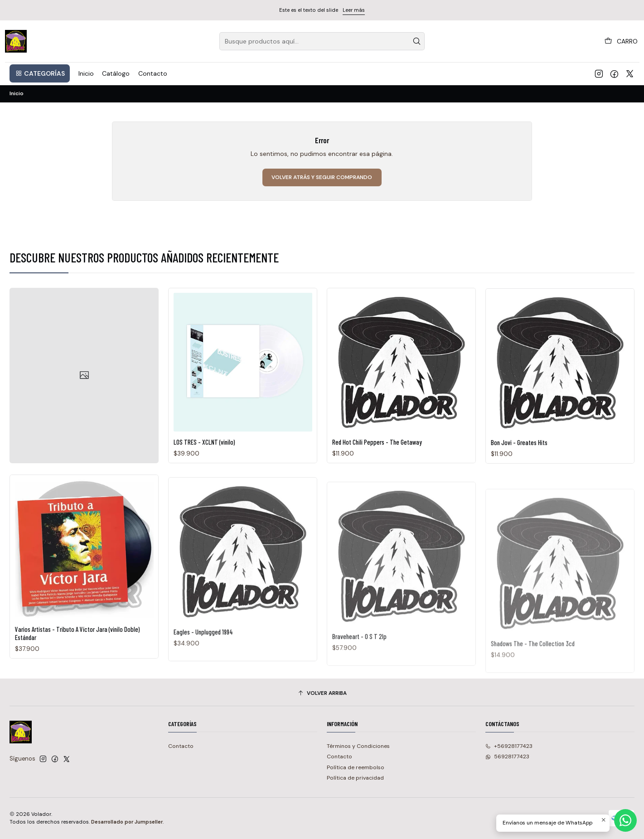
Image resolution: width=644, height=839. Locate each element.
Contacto (181, 746)
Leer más (354, 10)
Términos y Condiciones (358, 746)
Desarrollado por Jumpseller (127, 822)
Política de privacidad (355, 778)
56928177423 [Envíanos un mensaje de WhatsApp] (507, 757)
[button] (40, 73)
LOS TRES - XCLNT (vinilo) (204, 481)
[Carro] (621, 41)
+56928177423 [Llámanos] (509, 746)
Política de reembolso (356, 767)
